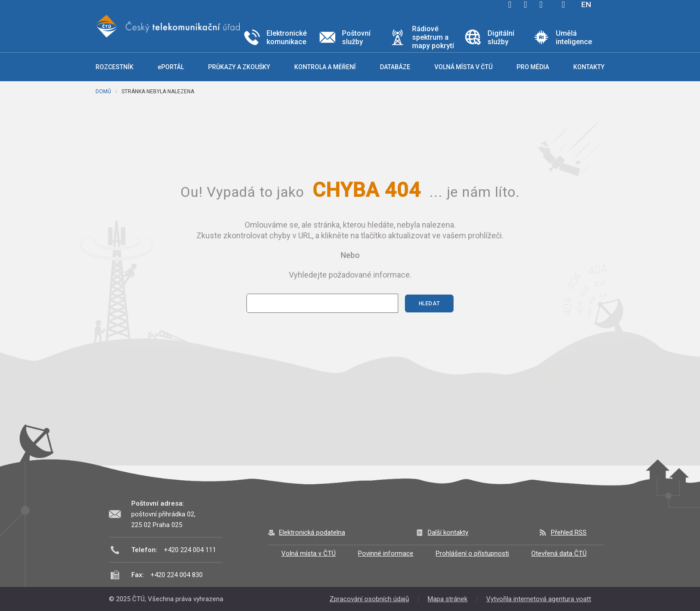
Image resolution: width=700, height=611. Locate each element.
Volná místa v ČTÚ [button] (463, 67)
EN (586, 4)
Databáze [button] (395, 67)
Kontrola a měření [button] (325, 67)
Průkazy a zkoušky (239, 67)
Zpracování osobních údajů (369, 599)
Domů (103, 91)
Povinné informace (386, 553)
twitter (525, 4)
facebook (510, 4)
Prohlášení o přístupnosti (472, 553)
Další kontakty (448, 532)
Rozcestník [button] (115, 67)
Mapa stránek (448, 599)
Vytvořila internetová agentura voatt (539, 599)
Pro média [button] (533, 67)
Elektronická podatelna (312, 532)
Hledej (563, 4)
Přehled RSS (569, 532)
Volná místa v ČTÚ (308, 553)
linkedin (541, 4)
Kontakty (589, 67)
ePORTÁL (171, 67)
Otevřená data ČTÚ (559, 553)
